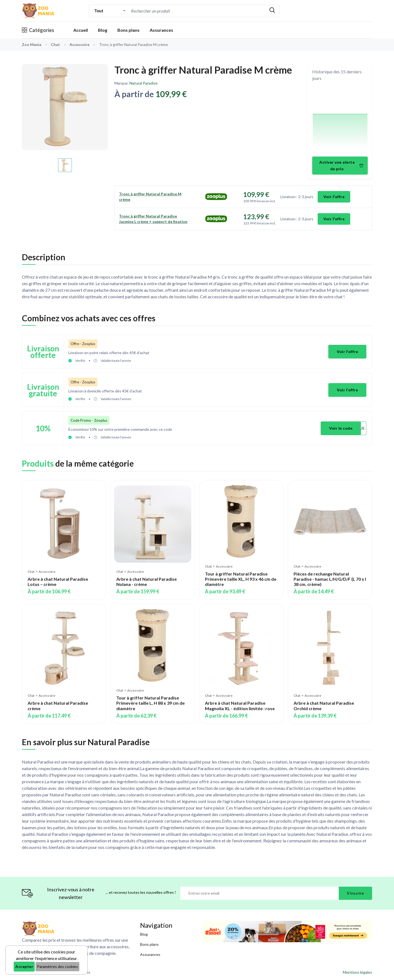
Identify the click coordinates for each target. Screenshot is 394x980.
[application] (340, 120)
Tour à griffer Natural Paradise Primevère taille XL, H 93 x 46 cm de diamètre (241, 579)
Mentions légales (357, 972)
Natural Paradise (144, 83)
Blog (103, 30)
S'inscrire (355, 893)
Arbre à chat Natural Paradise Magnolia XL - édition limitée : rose (240, 706)
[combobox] (110, 11)
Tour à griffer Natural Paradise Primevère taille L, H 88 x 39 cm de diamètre (150, 703)
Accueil (81, 30)
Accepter (24, 966)
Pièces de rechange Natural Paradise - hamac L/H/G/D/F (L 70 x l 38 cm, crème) (330, 579)
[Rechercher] (272, 11)
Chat (56, 44)
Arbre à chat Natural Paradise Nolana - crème (147, 582)
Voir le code (341, 428)
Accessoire (80, 44)
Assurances (161, 30)
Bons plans (128, 30)
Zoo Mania (32, 44)
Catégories (38, 30)
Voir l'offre (334, 197)
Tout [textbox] (99, 11)
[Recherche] (197, 11)
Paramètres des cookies (57, 966)
